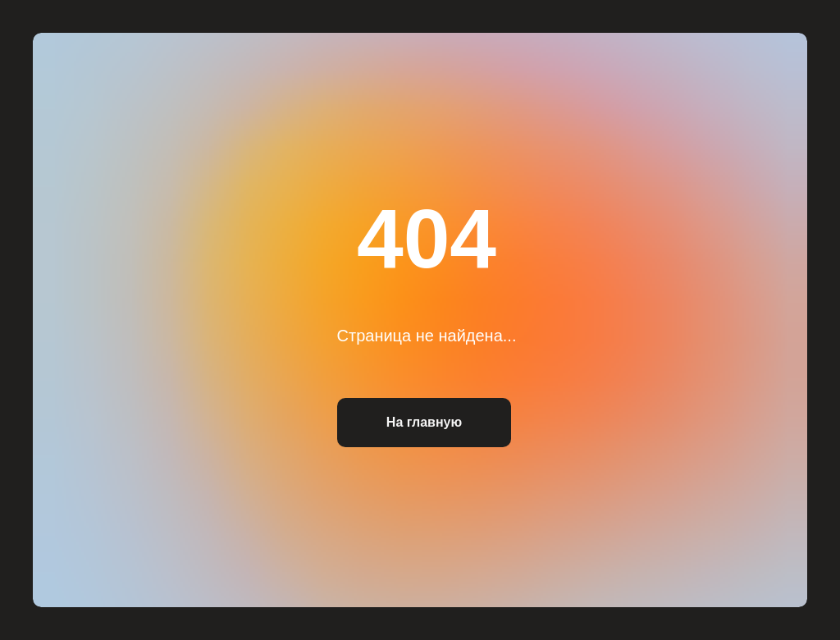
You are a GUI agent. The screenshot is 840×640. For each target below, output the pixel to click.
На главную (424, 422)
